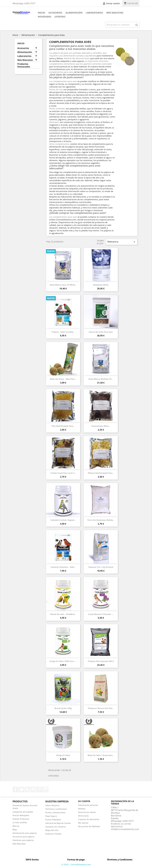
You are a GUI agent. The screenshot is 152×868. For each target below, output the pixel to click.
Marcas (16, 826)
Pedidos (82, 809)
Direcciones (83, 816)
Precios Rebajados (21, 815)
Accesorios (55, 13)
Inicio (42, 13)
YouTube (34, 789)
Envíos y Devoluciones (55, 812)
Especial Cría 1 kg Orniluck (101, 567)
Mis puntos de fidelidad (89, 826)
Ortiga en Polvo (63, 755)
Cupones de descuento (89, 819)
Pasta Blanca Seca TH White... (63, 285)
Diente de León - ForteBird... (63, 614)
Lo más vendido (20, 822)
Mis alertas (83, 823)
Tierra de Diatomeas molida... (101, 520)
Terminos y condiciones (56, 809)
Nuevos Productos (21, 819)
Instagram (46, 789)
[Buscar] (122, 25)
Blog (15, 829)
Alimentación (74, 13)
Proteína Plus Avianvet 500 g (101, 661)
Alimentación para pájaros (25, 833)
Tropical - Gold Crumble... (63, 332)
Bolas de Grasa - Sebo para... (63, 379)
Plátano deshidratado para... (101, 473)
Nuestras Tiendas (53, 834)
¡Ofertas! (60, 17)
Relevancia (122, 242)
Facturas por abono (87, 812)
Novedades (45, 17)
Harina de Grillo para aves (101, 332)
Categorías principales (23, 812)
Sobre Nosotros (52, 805)
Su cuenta (84, 801)
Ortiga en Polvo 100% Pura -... (63, 661)
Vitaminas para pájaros (23, 840)
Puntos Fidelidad (53, 820)
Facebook (16, 789)
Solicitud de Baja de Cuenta (58, 823)
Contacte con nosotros (56, 827)
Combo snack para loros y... (63, 473)
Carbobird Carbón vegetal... (63, 520)
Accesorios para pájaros (23, 837)
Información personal (88, 805)
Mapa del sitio (52, 830)
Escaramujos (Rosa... (101, 426)
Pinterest (40, 789)
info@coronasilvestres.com (125, 829)
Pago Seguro (51, 816)
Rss (28, 789)
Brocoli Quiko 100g (63, 708)
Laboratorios (94, 13)
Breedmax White (101, 285)
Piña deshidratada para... (63, 426)
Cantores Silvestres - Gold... (63, 567)
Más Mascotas (115, 13)
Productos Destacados (24, 65)
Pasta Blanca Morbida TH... (101, 379)
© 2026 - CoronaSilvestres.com (76, 864)
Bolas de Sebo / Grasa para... (101, 755)
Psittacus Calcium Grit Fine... (101, 708)
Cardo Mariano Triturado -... (101, 614)
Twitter (22, 789)
